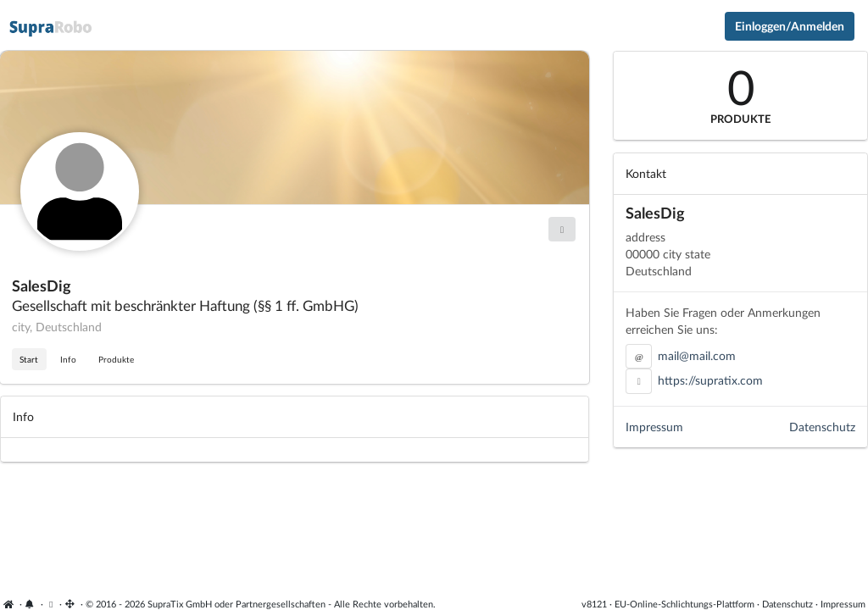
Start (29, 359)
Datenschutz (822, 427)
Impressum (654, 427)
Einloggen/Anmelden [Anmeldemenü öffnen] (790, 26)
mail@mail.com (697, 355)
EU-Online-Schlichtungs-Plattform (684, 604)
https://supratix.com (710, 380)
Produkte (116, 359)
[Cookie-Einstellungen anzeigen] (51, 604)
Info (68, 359)
